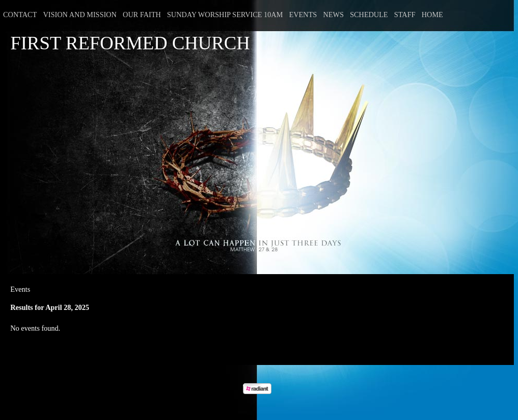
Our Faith (142, 15)
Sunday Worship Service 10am (225, 15)
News (334, 15)
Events (303, 15)
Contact (20, 15)
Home (432, 15)
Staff (405, 15)
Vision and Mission (80, 15)
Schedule (369, 15)
